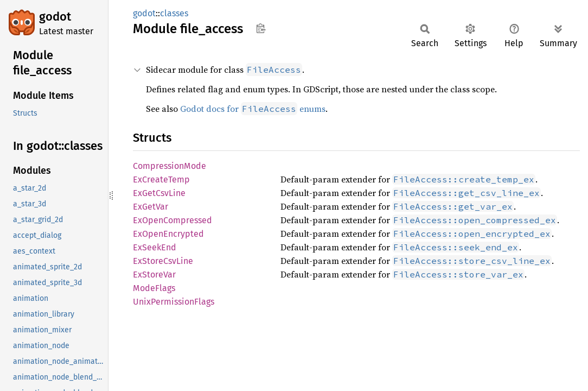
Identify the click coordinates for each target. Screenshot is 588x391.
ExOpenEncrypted (168, 234)
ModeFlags (154, 288)
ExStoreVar (154, 275)
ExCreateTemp (161, 179)
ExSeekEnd (155, 247)
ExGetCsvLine (159, 193)
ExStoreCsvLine (163, 261)
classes (174, 13)
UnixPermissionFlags (174, 302)
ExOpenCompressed (172, 220)
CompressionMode (170, 166)
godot (55, 17)
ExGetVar (151, 207)
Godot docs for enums (253, 109)
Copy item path (261, 28)
